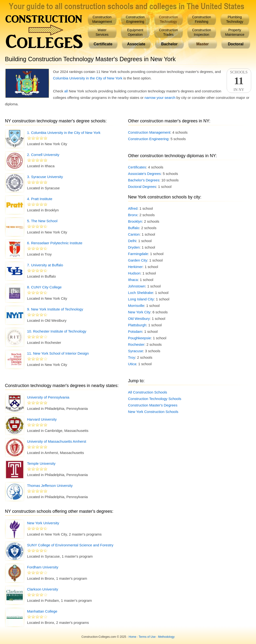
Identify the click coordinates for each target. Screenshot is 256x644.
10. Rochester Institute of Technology (57, 331)
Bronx (133, 215)
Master (203, 44)
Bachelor (169, 44)
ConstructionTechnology (168, 19)
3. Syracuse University (45, 177)
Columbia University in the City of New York (88, 78)
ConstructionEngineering (135, 19)
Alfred (133, 208)
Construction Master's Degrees (153, 405)
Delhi (132, 241)
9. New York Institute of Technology (55, 309)
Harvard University (42, 419)
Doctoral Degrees (142, 187)
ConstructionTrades (168, 32)
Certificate (103, 44)
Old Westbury (139, 319)
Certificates (137, 167)
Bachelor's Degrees (144, 180)
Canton (134, 234)
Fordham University (43, 567)
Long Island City (141, 299)
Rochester (136, 344)
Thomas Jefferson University (50, 486)
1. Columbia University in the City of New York (64, 133)
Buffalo (134, 228)
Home (132, 637)
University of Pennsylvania (48, 397)
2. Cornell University (43, 155)
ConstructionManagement (102, 19)
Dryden (134, 247)
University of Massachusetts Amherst (57, 441)
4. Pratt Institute (40, 199)
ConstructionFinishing (202, 19)
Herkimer (135, 267)
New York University (43, 523)
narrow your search (160, 98)
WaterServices (102, 32)
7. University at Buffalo (45, 265)
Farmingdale (138, 254)
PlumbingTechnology (235, 19)
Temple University (41, 463)
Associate (136, 44)
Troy (132, 357)
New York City (139, 312)
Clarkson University (43, 589)
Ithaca (133, 280)
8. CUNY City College (44, 287)
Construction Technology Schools (155, 399)
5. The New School (42, 221)
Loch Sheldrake (141, 293)
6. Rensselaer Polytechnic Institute (55, 243)
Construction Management (149, 132)
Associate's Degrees (144, 174)
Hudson (134, 273)
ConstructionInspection (202, 32)
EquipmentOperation (135, 32)
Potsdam (135, 331)
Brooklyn (135, 221)
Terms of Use (147, 637)
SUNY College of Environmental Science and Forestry (70, 545)
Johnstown (137, 286)
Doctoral (236, 44)
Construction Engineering (148, 139)
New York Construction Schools (153, 412)
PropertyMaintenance (235, 32)
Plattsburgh (137, 325)
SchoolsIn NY (239, 81)
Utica (132, 364)
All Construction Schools (148, 392)
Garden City (138, 260)
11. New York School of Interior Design (58, 353)
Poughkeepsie (140, 338)
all (66, 91)
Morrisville (136, 306)
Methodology (166, 637)
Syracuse (136, 351)
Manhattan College (42, 611)
